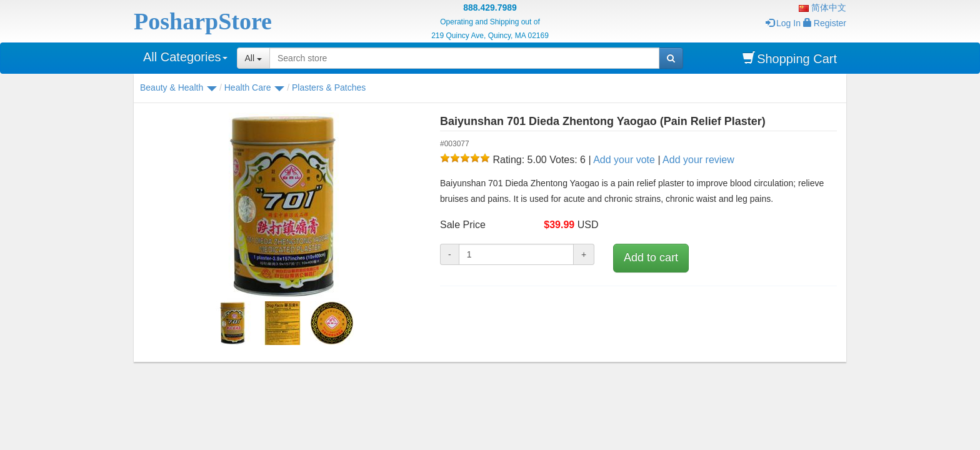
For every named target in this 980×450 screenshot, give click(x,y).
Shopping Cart (790, 58)
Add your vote (624, 160)
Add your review (698, 160)
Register (825, 23)
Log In (783, 23)
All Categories (185, 57)
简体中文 (822, 7)
